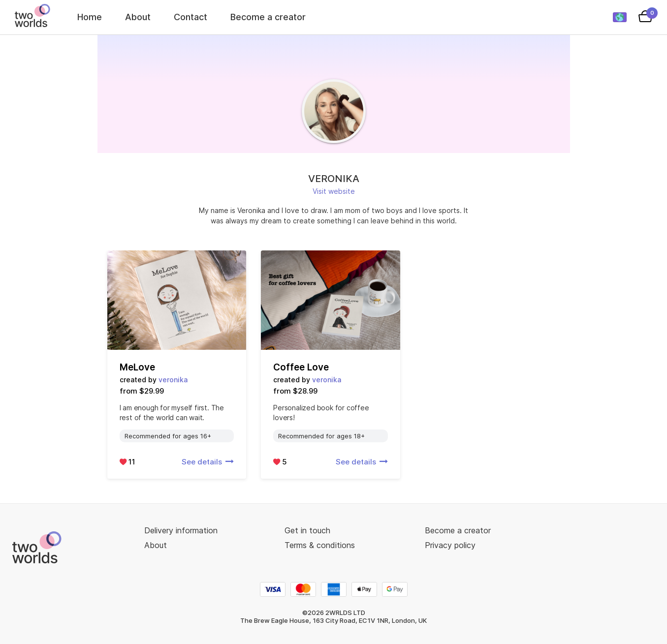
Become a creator (268, 17)
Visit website (334, 191)
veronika (173, 380)
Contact (191, 17)
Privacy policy (450, 545)
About (138, 17)
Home (90, 17)
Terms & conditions (320, 545)
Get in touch (307, 530)
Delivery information (181, 530)
